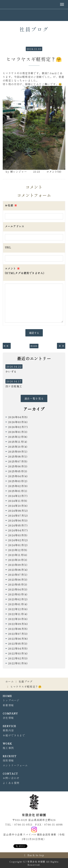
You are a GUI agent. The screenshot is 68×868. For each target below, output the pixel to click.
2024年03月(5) (18, 535)
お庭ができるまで (14, 735)
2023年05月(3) (18, 584)
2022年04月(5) (18, 648)
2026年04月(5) (18, 417)
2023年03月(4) (18, 594)
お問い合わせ (11, 778)
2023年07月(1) (18, 575)
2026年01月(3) (18, 432)
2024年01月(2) (18, 545)
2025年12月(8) (18, 437)
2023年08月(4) (18, 570)
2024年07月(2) (18, 516)
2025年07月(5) (18, 461)
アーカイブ (34, 409)
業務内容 (8, 730)
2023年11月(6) (18, 555)
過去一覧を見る (34, 398)
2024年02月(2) (18, 540)
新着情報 (8, 705)
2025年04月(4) (18, 476)
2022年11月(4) (18, 614)
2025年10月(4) (18, 447)
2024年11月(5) (18, 501)
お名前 (11, 205)
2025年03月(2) (18, 481)
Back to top (36, 855)
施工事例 (8, 748)
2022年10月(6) (18, 619)
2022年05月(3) (18, 644)
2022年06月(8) (18, 639)
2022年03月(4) (18, 653)
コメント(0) (54, 172)
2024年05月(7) (18, 525)
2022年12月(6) (18, 609)
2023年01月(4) (18, 604)
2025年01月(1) (18, 491)
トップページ (11, 700)
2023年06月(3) (18, 580)
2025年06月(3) (18, 466)
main (34, 346)
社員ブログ (26, 681)
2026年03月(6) (18, 422)
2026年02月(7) (18, 427)
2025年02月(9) (18, 486)
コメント (25, 271)
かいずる (11, 371)
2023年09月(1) (18, 565)
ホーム (10, 681)
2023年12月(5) (18, 550)
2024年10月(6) (18, 506)
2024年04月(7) (18, 530)
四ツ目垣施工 (14, 386)
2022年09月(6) (18, 624)
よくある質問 (11, 783)
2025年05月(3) (18, 471)
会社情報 (8, 718)
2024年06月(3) (18, 520)
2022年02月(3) (18, 658)
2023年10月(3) (18, 560)
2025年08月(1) (18, 456)
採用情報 (8, 760)
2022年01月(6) (18, 663)
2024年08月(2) (18, 511)
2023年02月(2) (18, 599)
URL (8, 247)
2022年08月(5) (18, 629)
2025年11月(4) (18, 442)
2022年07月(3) (18, 634)
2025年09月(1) (18, 452)
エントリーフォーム (15, 765)
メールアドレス (15, 226)
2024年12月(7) (18, 496)
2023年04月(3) (18, 589)
